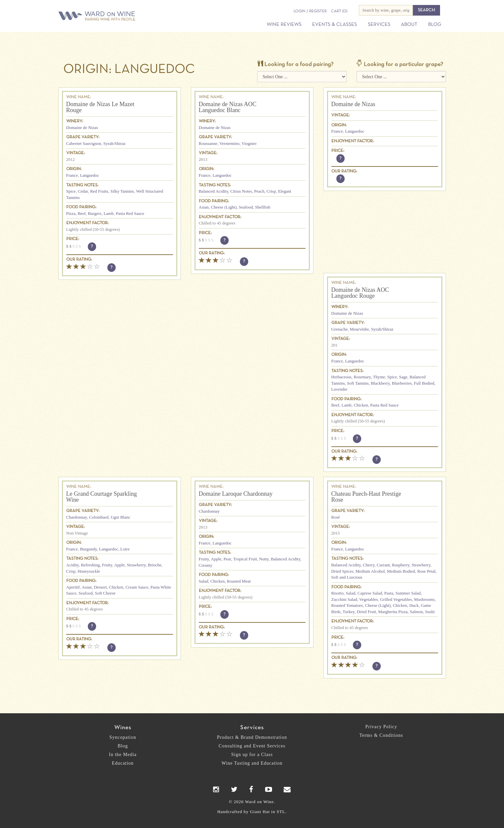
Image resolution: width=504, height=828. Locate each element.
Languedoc (89, 175)
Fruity (107, 565)
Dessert (100, 587)
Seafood (246, 207)
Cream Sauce (137, 587)
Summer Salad (408, 593)
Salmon (417, 612)
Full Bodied (424, 383)
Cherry (369, 565)
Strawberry (136, 565)
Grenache (340, 329)
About (409, 25)
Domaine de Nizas (82, 127)
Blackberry (380, 383)
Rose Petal (426, 571)
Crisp (271, 191)
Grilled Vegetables (396, 599)
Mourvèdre (360, 329)
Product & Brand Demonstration (252, 737)
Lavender (339, 389)
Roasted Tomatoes (347, 605)
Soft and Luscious (347, 577)
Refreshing (90, 565)
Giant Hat (260, 812)
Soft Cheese (105, 593)
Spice (71, 191)
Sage (403, 377)
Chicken (361, 405)
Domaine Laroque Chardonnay (236, 494)
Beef (82, 213)
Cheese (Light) (224, 207)
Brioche (155, 565)
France (72, 175)
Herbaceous (341, 377)
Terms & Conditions (381, 735)
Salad (204, 581)
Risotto (338, 593)
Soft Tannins (358, 383)
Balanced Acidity (214, 191)
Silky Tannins (122, 191)
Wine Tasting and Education (252, 763)
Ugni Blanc (121, 517)
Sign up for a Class (252, 755)
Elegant (285, 191)
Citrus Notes (241, 191)
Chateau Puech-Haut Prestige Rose (366, 497)
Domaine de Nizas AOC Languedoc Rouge (360, 293)
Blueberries (402, 383)
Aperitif (73, 587)
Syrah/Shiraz (114, 143)
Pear (227, 559)
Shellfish (263, 207)
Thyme (379, 377)
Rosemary (362, 377)
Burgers (95, 213)
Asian (204, 207)
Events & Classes (335, 25)
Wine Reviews (284, 25)
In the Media (123, 755)
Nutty (264, 559)
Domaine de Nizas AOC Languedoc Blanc (228, 107)
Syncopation (123, 737)
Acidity (73, 565)
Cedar (83, 191)
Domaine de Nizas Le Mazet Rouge (100, 107)
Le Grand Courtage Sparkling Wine (102, 497)
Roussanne (208, 143)
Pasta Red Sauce (130, 213)
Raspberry (401, 565)
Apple (119, 565)
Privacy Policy (381, 727)
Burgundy (88, 549)
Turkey (349, 612)
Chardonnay (77, 517)
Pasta (389, 593)
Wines (123, 728)
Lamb (109, 213)
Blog (435, 25)
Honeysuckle (89, 571)
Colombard (99, 517)
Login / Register (310, 11)
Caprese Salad (370, 593)
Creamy (206, 565)
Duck (414, 605)
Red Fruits (99, 191)
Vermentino (229, 143)
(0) (339, 11)
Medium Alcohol (370, 571)
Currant (383, 565)
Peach (259, 191)
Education (123, 763)
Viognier (249, 143)
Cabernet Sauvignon (84, 143)
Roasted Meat (239, 581)
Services (379, 25)
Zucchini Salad (344, 599)
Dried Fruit (366, 612)
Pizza (71, 213)
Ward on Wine (120, 16)
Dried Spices (342, 571)
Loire (125, 549)
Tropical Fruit (245, 559)
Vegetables (368, 599)
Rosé (336, 517)
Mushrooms (424, 599)
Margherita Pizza (393, 612)
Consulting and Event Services (252, 746)
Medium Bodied (401, 571)
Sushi (430, 612)
